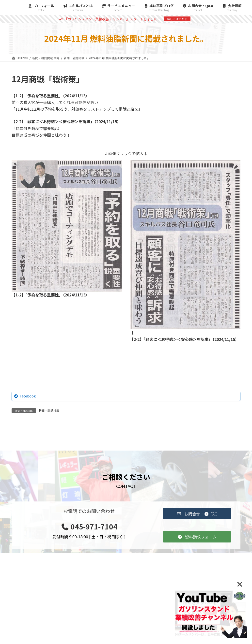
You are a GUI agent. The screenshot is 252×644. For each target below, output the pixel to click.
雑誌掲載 (166, 557)
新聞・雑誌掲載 (49, 410)
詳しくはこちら (177, 19)
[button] (197, 513)
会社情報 (227, 557)
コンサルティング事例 (130, 557)
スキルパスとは (196, 557)
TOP (98, 557)
